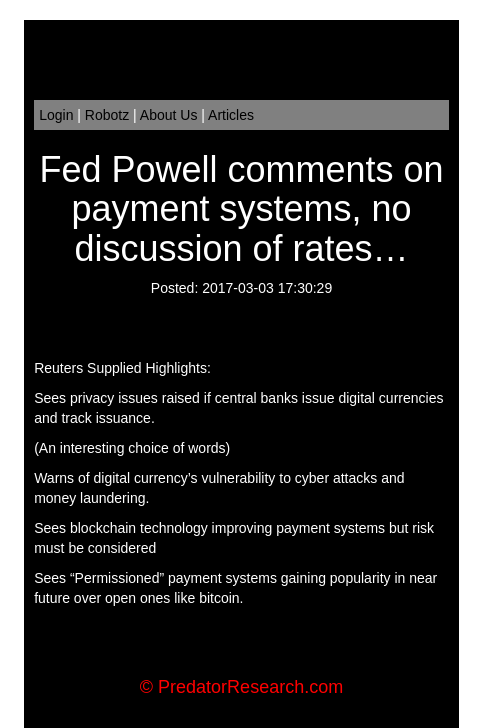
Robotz (107, 115)
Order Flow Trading (281, 658)
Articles (231, 115)
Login (56, 115)
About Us (169, 115)
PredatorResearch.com (250, 687)
